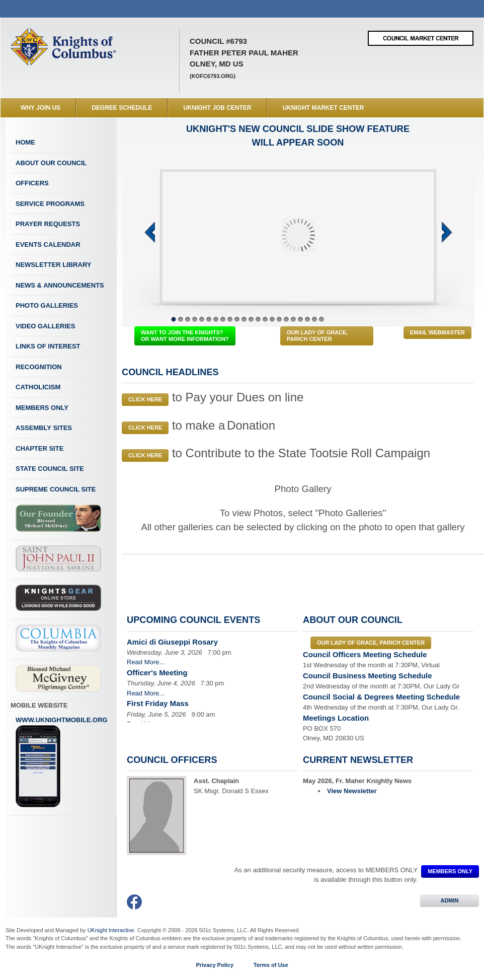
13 (258, 319)
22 (321, 319)
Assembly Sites (44, 428)
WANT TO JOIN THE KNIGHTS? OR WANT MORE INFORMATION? (185, 336)
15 (272, 319)
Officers (32, 183)
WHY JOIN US (41, 108)
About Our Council (51, 163)
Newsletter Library (53, 265)
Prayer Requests (48, 224)
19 (300, 319)
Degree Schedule (122, 108)
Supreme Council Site (56, 489)
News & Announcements (60, 285)
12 (251, 319)
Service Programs (50, 204)
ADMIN (450, 900)
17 (286, 319)
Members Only (42, 408)
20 (307, 319)
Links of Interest (48, 346)
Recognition (39, 367)
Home (25, 142)
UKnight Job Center (217, 108)
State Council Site (50, 469)
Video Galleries (45, 326)
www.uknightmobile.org (62, 762)
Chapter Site (39, 448)
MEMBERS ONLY (450, 871)
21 (314, 319)
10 (237, 319)
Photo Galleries (47, 305)
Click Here (145, 399)
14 (265, 319)
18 (293, 319)
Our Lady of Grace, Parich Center (317, 336)
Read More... (146, 662)
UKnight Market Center (324, 108)
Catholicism (38, 387)
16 (279, 319)
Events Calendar (48, 244)
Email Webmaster (437, 332)
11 (244, 319)
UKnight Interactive (111, 930)
